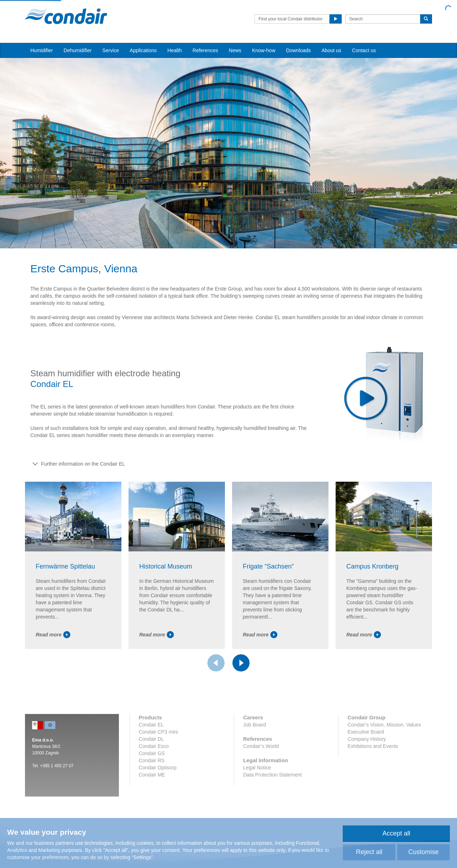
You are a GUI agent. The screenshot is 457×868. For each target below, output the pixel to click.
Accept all (396, 833)
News (235, 50)
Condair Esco (154, 746)
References (205, 50)
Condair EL (151, 725)
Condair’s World (261, 746)
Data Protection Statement (272, 775)
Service (111, 50)
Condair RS (152, 760)
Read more (53, 635)
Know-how (264, 50)
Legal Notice (257, 768)
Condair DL (152, 739)
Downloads (298, 50)
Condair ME (152, 775)
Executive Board (366, 732)
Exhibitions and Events (373, 746)
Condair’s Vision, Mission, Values (384, 725)
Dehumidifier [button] (78, 50)
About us (332, 50)
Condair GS (152, 753)
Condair (66, 16)
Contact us (364, 50)
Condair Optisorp (158, 768)
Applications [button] (143, 50)
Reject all (369, 852)
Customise (423, 852)
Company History (366, 739)
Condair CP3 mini (159, 732)
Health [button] (175, 50)
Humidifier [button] (42, 50)
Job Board (255, 725)
